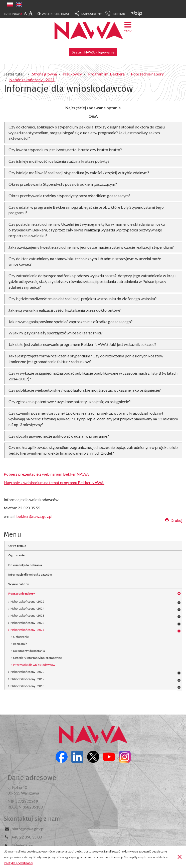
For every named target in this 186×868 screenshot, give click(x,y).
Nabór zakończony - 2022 (27, 623)
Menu (128, 26)
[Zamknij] (180, 857)
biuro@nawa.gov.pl (28, 829)
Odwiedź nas (23, 845)
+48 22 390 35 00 (27, 837)
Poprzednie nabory (22, 593)
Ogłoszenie (21, 637)
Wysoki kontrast (56, 14)
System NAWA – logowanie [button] (93, 52)
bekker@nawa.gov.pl (34, 516)
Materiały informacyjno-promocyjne (37, 658)
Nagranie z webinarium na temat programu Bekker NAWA (54, 482)
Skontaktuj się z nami (33, 819)
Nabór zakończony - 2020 (27, 672)
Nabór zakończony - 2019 (27, 679)
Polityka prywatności (18, 863)
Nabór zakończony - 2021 (27, 630)
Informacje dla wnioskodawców (34, 665)
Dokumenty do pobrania (29, 651)
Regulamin (20, 644)
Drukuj (174, 520)
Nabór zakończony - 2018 (27, 686)
